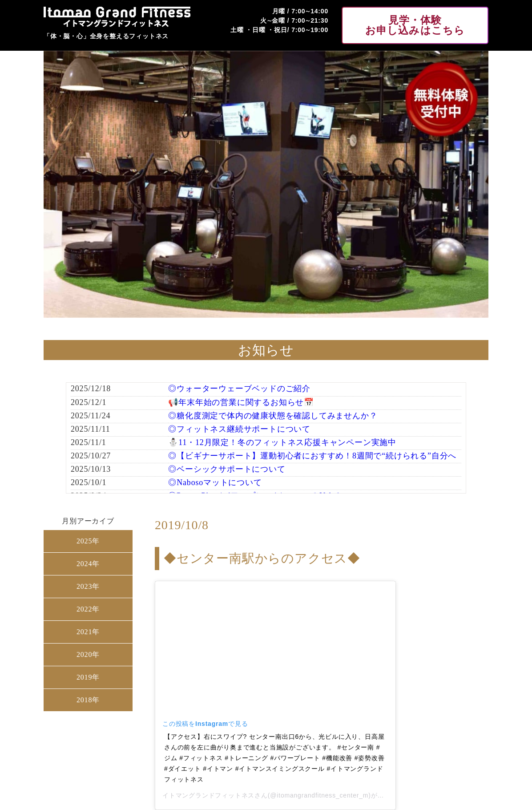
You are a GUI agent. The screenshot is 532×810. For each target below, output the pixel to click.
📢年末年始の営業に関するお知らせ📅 (241, 402)
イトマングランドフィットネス (208, 795)
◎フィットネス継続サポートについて (239, 429)
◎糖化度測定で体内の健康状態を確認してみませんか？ (273, 416)
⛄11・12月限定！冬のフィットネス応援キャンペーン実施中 (282, 442)
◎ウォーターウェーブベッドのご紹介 (239, 389)
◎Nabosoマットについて (215, 482)
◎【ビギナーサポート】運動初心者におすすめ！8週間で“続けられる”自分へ (312, 456)
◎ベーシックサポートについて (227, 469)
